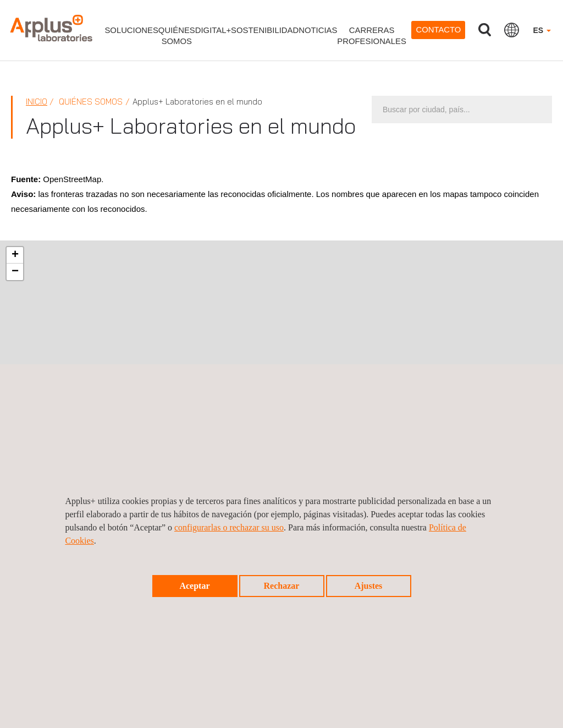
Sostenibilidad (265, 30)
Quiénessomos (177, 36)
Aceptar (194, 586)
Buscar (484, 30)
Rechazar (282, 586)
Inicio (37, 102)
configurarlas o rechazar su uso (229, 527)
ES (542, 30)
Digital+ (213, 30)
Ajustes (369, 586)
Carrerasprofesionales (372, 36)
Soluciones (131, 30)
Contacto (438, 30)
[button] (15, 255)
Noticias (318, 30)
